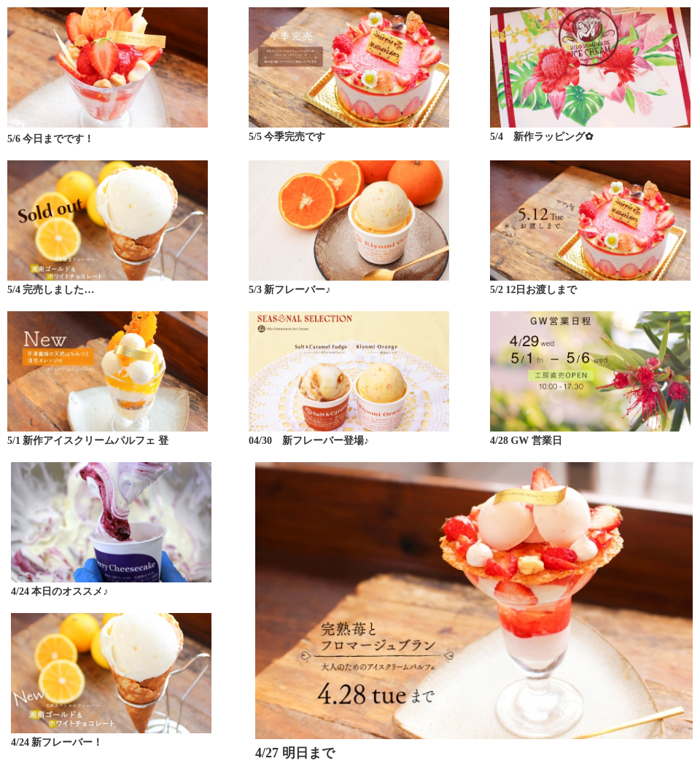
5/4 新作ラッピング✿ (542, 137)
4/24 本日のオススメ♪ (59, 592)
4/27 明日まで (295, 753)
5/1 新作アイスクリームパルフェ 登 (88, 441)
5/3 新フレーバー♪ (289, 290)
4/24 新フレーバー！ (57, 742)
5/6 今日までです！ (51, 139)
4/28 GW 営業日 (526, 441)
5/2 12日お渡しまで (533, 290)
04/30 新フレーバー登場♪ (309, 441)
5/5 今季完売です (287, 137)
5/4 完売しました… (51, 290)
